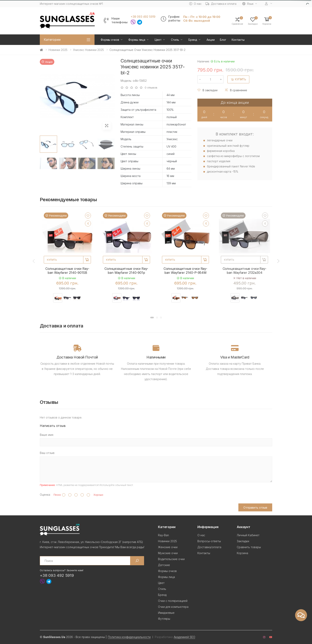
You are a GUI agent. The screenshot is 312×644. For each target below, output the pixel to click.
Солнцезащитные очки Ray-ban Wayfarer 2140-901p (126, 271)
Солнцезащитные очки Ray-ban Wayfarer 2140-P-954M (185, 271)
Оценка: (45, 495)
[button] (267, 21)
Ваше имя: (47, 435)
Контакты (238, 40)
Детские (164, 565)
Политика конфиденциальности (129, 637)
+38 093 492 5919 (143, 17)
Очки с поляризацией (173, 601)
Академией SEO (184, 637)
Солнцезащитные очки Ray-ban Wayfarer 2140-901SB (67, 271)
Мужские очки (168, 553)
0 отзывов (151, 88)
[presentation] (34, 261)
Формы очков (110, 40)
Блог (223, 40)
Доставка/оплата (209, 547)
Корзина (242, 553)
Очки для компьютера (173, 607)
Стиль (175, 40)
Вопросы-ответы (209, 541)
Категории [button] (52, 40)
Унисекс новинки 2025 (88, 50)
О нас (195, 4)
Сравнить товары (249, 547)
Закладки (243, 541)
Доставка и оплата (221, 4)
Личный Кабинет (248, 535)
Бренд (193, 40)
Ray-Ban (163, 535)
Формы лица (137, 40)
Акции (211, 40)
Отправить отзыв (255, 508)
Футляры (164, 619)
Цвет (158, 40)
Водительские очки (171, 559)
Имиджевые (166, 613)
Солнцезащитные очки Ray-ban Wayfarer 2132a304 (245, 271)
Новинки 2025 (58, 50)
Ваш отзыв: (47, 453)
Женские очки (168, 547)
